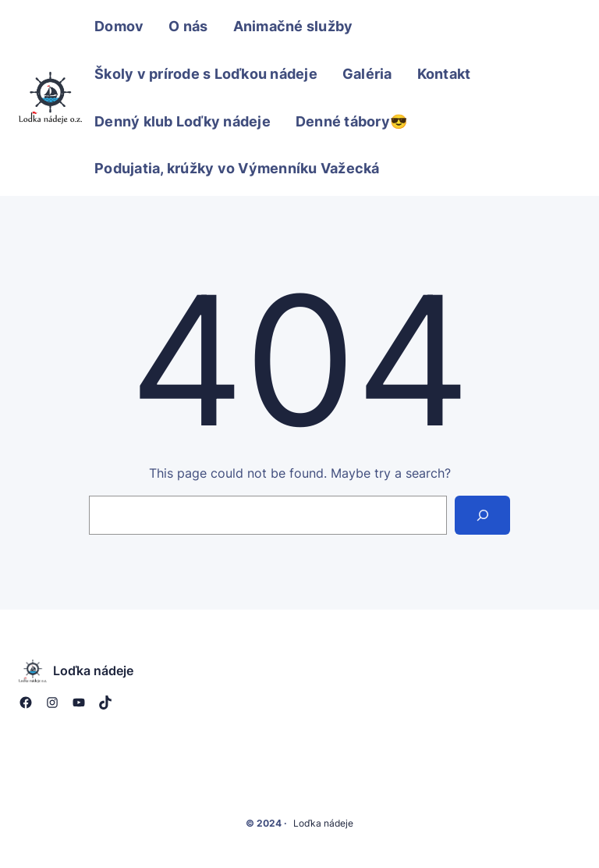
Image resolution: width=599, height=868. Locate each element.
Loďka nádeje (93, 671)
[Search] (482, 515)
